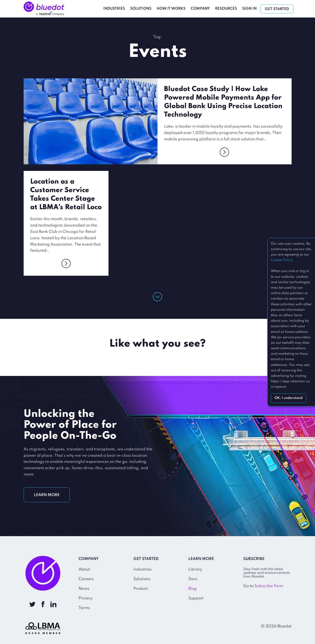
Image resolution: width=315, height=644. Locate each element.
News (84, 589)
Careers (86, 579)
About (84, 569)
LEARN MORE (47, 495)
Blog (192, 589)
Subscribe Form (269, 586)
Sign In (250, 9)
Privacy (86, 598)
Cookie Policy (282, 260)
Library (195, 569)
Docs (193, 579)
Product (141, 589)
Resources (226, 9)
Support (196, 598)
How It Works (171, 9)
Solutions (141, 9)
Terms (84, 608)
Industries (114, 9)
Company (200, 9)
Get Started (277, 9)
